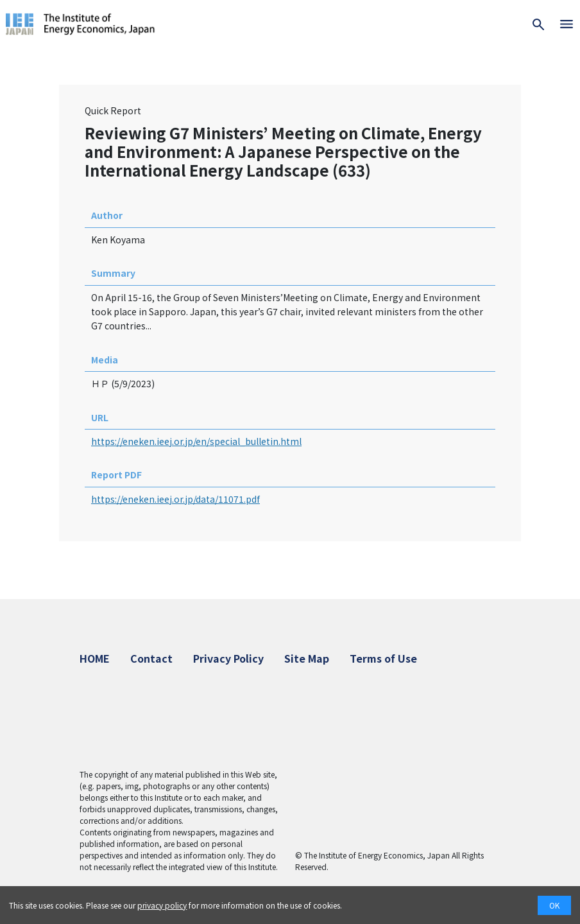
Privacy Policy (228, 658)
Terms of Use (383, 658)
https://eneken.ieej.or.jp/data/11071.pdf (175, 499)
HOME (95, 658)
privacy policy (162, 905)
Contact (151, 658)
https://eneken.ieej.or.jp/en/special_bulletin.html (196, 441)
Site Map (307, 658)
